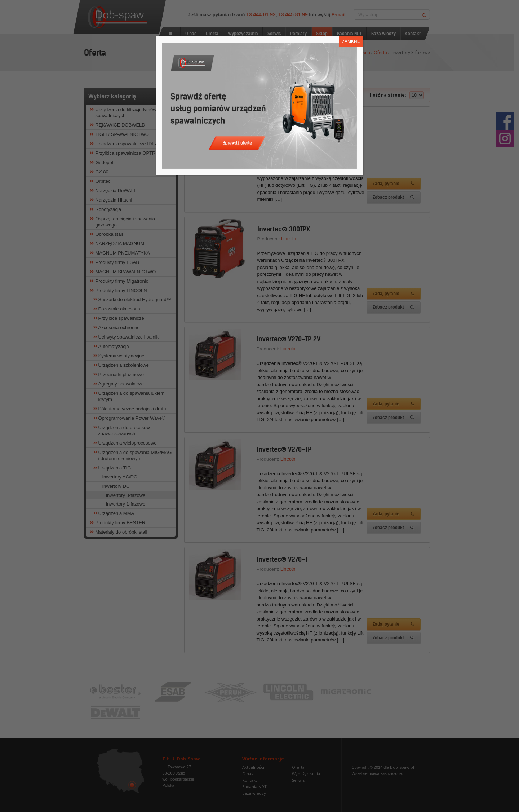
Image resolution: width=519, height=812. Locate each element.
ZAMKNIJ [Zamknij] (351, 41)
